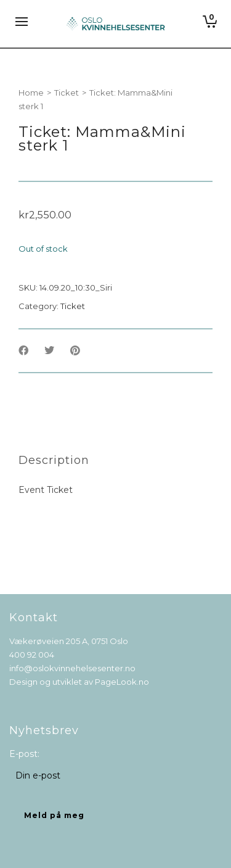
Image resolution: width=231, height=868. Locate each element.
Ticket (67, 93)
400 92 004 (32, 655)
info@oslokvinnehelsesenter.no (72, 668)
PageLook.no (122, 682)
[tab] (54, 460)
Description (54, 460)
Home (31, 93)
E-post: (24, 754)
